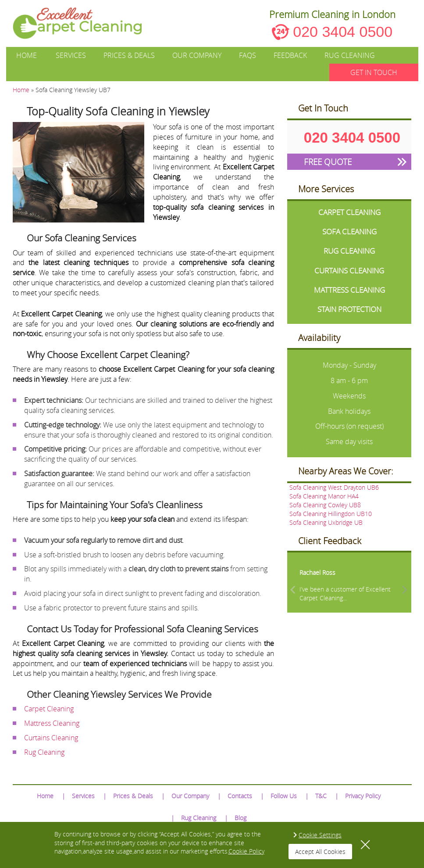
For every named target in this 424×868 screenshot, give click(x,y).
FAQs (248, 55)
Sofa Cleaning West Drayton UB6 (334, 487)
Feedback (290, 55)
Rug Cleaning (350, 55)
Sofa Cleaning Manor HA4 (324, 496)
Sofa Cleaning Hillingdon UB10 (331, 514)
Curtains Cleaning (51, 738)
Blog (241, 818)
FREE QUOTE (328, 162)
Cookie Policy (246, 851)
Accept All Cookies (320, 852)
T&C (321, 796)
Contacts (240, 796)
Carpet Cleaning (49, 709)
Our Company (197, 55)
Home (27, 55)
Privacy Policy (363, 796)
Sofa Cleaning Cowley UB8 (325, 505)
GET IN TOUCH (374, 72)
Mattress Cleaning (52, 723)
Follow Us (284, 796)
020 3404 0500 (343, 32)
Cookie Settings (320, 835)
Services (71, 55)
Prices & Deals (129, 55)
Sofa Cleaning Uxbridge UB (326, 522)
